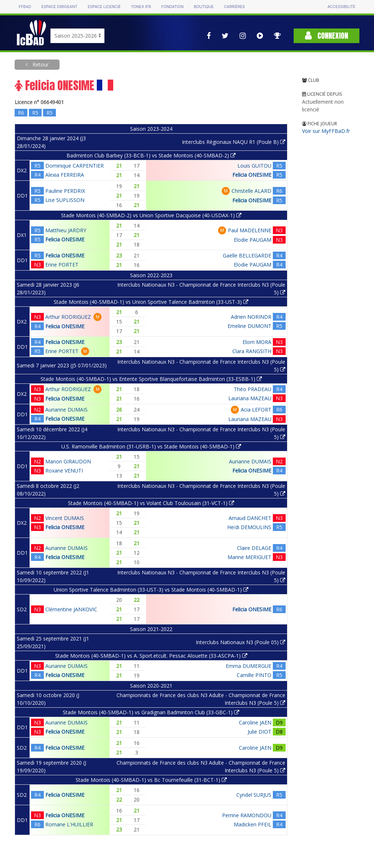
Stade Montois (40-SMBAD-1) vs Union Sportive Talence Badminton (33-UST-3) (151, 302)
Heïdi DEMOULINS (249, 527)
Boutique (204, 7)
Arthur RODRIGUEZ (68, 317)
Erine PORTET (62, 265)
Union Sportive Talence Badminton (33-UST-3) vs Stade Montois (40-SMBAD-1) (151, 590)
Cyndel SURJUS (254, 795)
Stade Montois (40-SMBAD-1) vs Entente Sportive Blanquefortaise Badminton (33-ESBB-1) (151, 379)
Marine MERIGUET (249, 557)
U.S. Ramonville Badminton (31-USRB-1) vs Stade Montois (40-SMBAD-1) (151, 446)
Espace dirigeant (59, 7)
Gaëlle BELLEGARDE (247, 255)
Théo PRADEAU (253, 389)
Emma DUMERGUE (249, 666)
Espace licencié (104, 7)
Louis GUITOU (254, 166)
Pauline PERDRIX (65, 191)
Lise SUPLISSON (65, 200)
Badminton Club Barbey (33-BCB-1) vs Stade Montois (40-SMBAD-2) (151, 155)
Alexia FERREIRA (65, 175)
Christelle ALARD (251, 191)
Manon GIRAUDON (68, 461)
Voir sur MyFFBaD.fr (326, 131)
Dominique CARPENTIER (75, 166)
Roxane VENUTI (64, 471)
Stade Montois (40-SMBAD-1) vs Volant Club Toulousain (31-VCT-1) (151, 503)
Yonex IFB (141, 7)
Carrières (234, 7)
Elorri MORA (257, 342)
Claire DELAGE (254, 548)
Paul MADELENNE (250, 230)
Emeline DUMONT (249, 326)
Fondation (172, 7)
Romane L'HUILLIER (69, 824)
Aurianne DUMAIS (66, 410)
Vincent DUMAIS (65, 518)
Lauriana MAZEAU (250, 398)
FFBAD (25, 7)
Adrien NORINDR (251, 317)
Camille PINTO (254, 675)
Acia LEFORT (256, 410)
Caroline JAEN (255, 722)
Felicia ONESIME (252, 175)
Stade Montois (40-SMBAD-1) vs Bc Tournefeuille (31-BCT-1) (151, 780)
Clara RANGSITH (252, 351)
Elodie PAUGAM (253, 240)
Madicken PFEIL (253, 824)
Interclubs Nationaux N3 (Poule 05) (241, 642)
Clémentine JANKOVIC (71, 609)
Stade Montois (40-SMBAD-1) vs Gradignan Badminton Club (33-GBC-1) (151, 712)
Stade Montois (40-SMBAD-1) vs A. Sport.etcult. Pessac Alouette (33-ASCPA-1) (151, 656)
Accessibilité (341, 7)
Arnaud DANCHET (250, 518)
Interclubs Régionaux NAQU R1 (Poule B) (234, 142)
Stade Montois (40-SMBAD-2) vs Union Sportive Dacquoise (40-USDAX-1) (151, 215)
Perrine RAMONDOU (247, 815)
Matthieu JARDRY (66, 230)
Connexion (327, 36)
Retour (40, 64)
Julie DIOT (259, 732)
